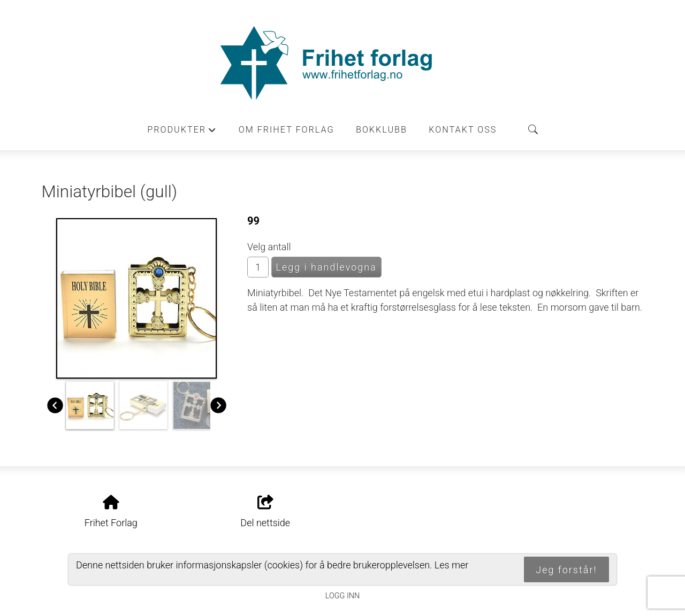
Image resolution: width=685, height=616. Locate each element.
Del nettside (265, 512)
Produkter (182, 133)
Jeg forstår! (566, 570)
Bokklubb (382, 130)
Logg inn (342, 596)
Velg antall (269, 247)
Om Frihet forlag (287, 130)
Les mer (452, 565)
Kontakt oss (463, 130)
